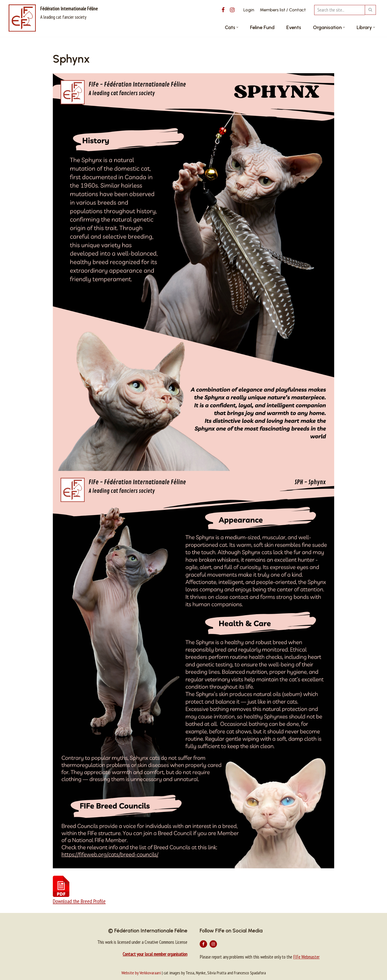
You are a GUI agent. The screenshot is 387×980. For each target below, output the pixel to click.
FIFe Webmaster (306, 957)
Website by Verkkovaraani (141, 973)
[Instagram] (232, 10)
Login (249, 10)
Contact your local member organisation (155, 954)
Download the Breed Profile (79, 901)
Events (294, 27)
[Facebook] (223, 10)
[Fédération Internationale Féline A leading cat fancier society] (53, 18)
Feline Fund (262, 27)
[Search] (339, 10)
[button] (237, 27)
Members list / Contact (283, 10)
